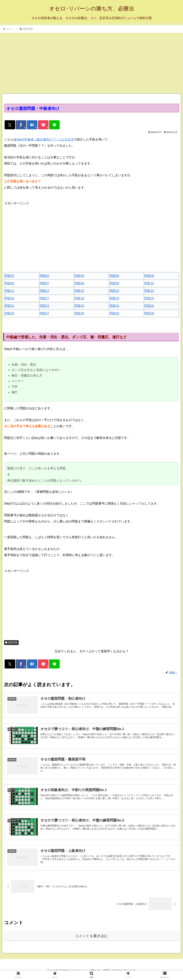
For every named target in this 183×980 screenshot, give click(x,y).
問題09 (114, 285)
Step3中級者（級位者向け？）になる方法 (45, 141)
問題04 (114, 277)
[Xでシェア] (11, 125)
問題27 (44, 315)
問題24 (114, 307)
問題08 (79, 285)
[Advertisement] (91, 62)
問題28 (79, 315)
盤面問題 (11, 644)
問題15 (149, 292)
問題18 (79, 300)
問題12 (44, 292)
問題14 (114, 292)
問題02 (44, 277)
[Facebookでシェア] (24, 125)
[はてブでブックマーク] (36, 125)
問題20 (149, 300)
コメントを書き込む (91, 940)
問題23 (79, 307)
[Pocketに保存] (49, 125)
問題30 (149, 315)
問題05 (149, 277)
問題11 (9, 292)
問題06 (9, 285)
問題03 (79, 277)
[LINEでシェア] (62, 125)
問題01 (9, 277)
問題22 (44, 307)
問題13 (79, 292)
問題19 (114, 300)
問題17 (44, 300)
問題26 (9, 315)
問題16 (9, 300)
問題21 (9, 307)
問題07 (44, 285)
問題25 (149, 307)
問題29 (114, 315)
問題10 (149, 285)
